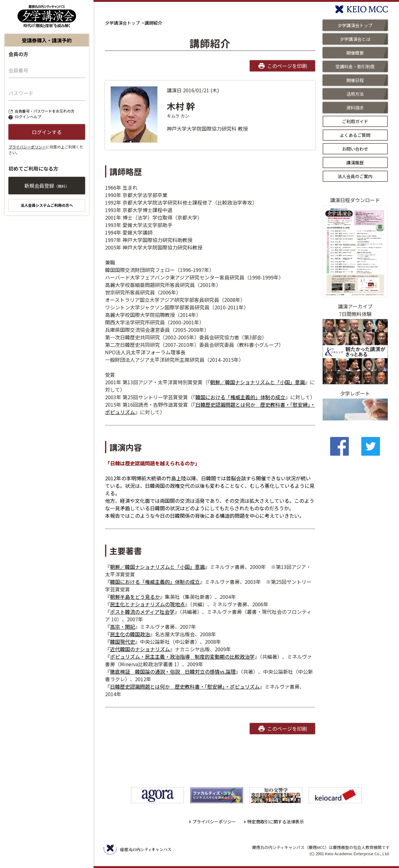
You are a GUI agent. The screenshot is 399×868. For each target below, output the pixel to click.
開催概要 (355, 53)
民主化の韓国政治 (130, 634)
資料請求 (355, 108)
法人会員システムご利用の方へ (47, 205)
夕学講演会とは (355, 39)
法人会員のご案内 (355, 176)
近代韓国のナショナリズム (140, 649)
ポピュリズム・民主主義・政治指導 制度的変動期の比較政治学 (182, 657)
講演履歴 (355, 162)
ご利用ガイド (355, 121)
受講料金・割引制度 (355, 66)
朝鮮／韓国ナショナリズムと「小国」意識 (257, 382)
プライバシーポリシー (27, 147)
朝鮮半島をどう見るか (135, 597)
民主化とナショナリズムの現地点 (147, 604)
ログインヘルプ (28, 116)
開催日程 (355, 80)
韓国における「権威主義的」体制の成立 (240, 397)
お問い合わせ (355, 149)
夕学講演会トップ (123, 23)
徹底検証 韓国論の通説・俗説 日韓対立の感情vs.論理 (173, 672)
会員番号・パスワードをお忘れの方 (45, 111)
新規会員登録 (47, 186)
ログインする (47, 132)
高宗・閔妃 (123, 627)
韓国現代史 (123, 642)
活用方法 (355, 94)
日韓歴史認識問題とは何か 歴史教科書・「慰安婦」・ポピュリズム (185, 686)
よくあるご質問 (355, 135)
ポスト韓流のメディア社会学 (142, 612)
